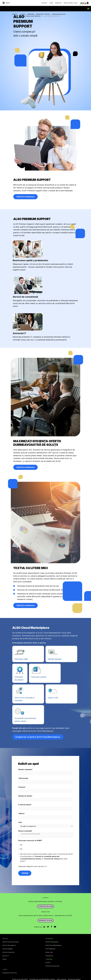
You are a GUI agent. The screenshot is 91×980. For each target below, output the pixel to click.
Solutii (4, 959)
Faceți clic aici (19, 728)
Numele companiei (25, 770)
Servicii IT (6, 956)
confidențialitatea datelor (31, 859)
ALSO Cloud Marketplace (54, 945)
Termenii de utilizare (52, 859)
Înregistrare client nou (10, 973)
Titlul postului (23, 778)
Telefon (22, 814)
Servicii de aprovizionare (11, 942)
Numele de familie (25, 796)
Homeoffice (49, 956)
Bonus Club (49, 952)
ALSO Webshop (50, 949)
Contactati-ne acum (46, 906)
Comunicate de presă (52, 966)
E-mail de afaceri (25, 805)
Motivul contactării (25, 831)
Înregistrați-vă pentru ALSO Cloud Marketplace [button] (38, 737)
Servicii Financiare (8, 952)
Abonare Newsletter (52, 942)
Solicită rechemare (25, 197)
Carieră (48, 963)
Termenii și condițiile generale (47, 856)
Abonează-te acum (46, 920)
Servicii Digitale (8, 949)
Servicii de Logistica (9, 945)
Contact (44, 3)
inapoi (15, 14)
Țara (20, 822)
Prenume (22, 787)
